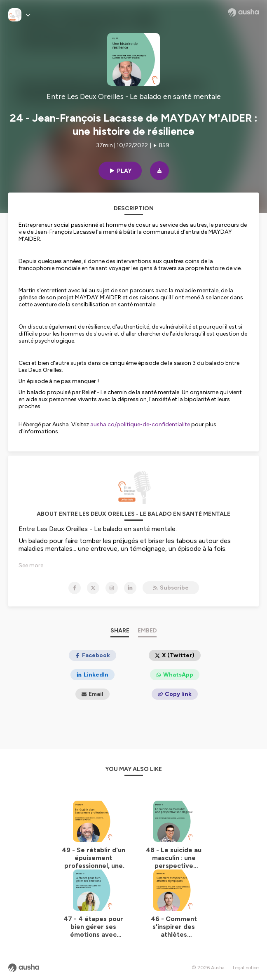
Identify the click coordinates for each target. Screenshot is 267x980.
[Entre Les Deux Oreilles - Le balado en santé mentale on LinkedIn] (130, 588)
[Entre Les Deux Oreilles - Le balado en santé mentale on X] (93, 588)
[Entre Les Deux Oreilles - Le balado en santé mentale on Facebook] (75, 588)
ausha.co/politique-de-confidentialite (140, 424)
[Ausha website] (243, 12)
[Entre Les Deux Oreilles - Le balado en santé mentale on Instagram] (112, 588)
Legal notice (246, 968)
